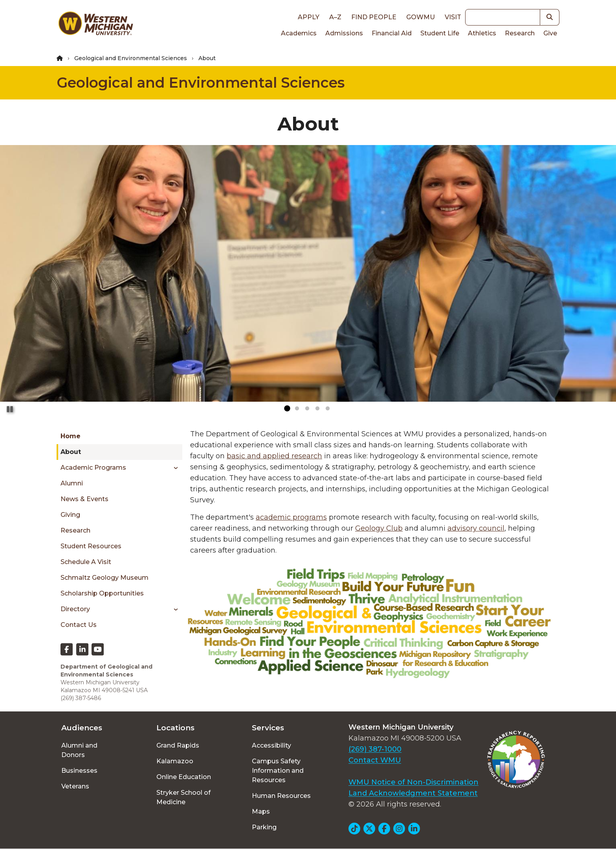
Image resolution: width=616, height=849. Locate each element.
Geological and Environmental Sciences (131, 58)
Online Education (184, 777)
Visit (453, 17)
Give (550, 33)
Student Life (440, 33)
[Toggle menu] (173, 468)
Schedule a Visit (86, 562)
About (71, 452)
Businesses (79, 771)
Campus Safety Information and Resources (278, 771)
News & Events (84, 499)
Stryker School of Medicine (183, 797)
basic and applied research (274, 456)
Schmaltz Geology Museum (104, 578)
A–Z (335, 17)
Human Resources (281, 796)
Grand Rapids (178, 745)
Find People (374, 17)
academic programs (291, 517)
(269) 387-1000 (375, 749)
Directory (75, 609)
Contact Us (79, 625)
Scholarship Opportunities (102, 593)
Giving (70, 515)
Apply (309, 17)
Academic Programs (93, 468)
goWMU (421, 17)
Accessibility (271, 745)
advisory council (476, 528)
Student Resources (91, 546)
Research (520, 33)
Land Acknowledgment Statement (413, 793)
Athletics (482, 33)
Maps (261, 811)
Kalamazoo (175, 761)
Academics (299, 33)
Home (71, 436)
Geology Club (379, 528)
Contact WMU (375, 760)
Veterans (75, 786)
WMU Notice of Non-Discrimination (413, 782)
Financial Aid (392, 33)
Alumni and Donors (79, 750)
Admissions (344, 33)
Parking (264, 827)
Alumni (72, 483)
